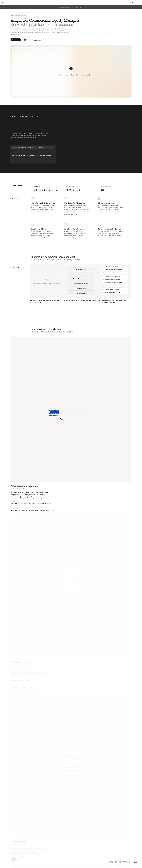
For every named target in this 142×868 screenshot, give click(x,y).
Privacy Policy (119, 864)
